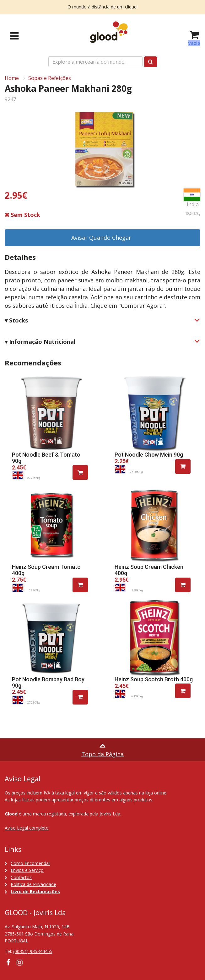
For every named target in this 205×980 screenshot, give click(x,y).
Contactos (21, 877)
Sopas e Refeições (50, 78)
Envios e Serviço (27, 870)
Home (12, 78)
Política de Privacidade (33, 884)
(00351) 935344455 (33, 951)
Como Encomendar (30, 863)
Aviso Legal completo (27, 828)
